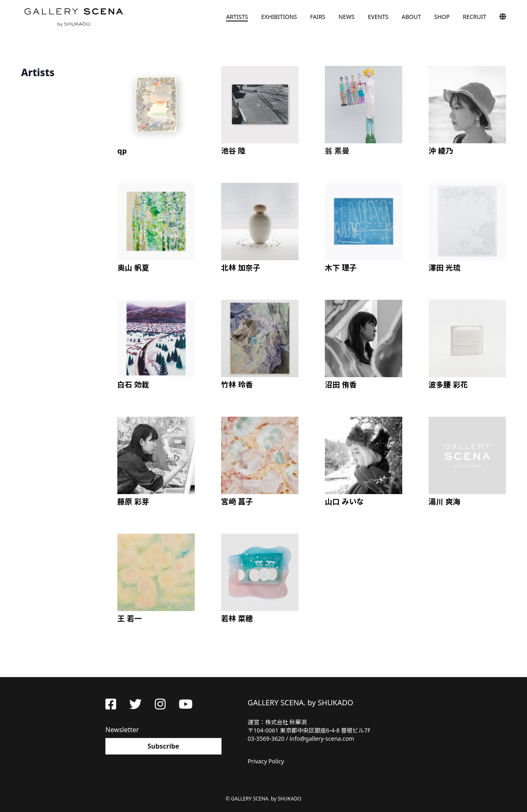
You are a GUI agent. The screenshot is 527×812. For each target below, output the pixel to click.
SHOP (442, 17)
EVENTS (378, 17)
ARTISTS (237, 17)
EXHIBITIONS (279, 17)
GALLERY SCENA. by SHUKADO (74, 16)
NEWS (346, 17)
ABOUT (412, 17)
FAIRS (318, 17)
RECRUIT (475, 17)
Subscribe (163, 746)
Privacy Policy (266, 761)
